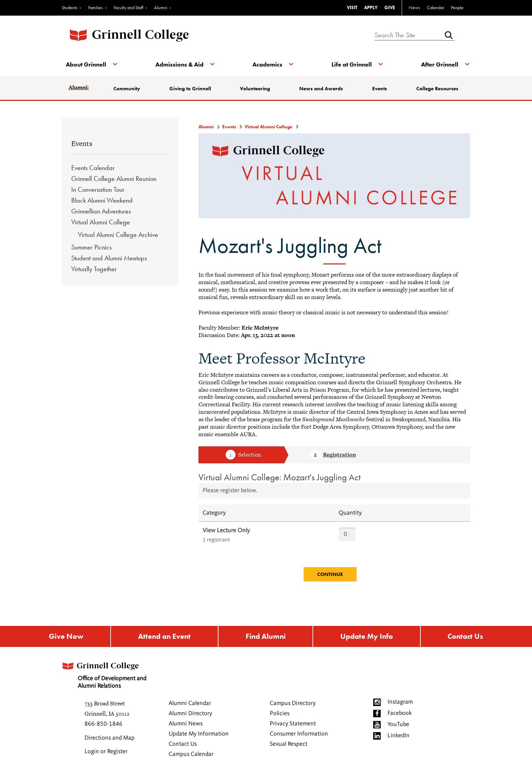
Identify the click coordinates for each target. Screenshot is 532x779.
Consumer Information (299, 736)
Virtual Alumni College (101, 222)
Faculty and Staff (128, 7)
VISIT (352, 7)
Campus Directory (293, 705)
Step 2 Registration (333, 455)
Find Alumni (265, 637)
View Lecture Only (226, 531)
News (414, 7)
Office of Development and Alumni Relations (110, 675)
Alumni (161, 7)
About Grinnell (89, 64)
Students (70, 7)
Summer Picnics (91, 247)
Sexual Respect (289, 746)
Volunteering (256, 89)
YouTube (398, 726)
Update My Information (199, 736)
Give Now (65, 637)
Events (379, 89)
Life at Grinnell (350, 64)
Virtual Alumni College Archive (118, 235)
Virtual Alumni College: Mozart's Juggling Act (280, 477)
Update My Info (367, 637)
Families (96, 7)
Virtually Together (94, 269)
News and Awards (321, 89)
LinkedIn (398, 737)
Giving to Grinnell (192, 89)
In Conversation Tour (98, 189)
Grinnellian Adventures (101, 211)
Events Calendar (93, 168)
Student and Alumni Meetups (109, 258)
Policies (280, 715)
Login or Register (106, 753)
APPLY (371, 7)
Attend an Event (164, 637)
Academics (267, 64)
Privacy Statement (293, 725)
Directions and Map (110, 740)
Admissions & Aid (180, 64)
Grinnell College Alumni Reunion (114, 179)
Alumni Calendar (190, 705)
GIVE (390, 7)
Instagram (400, 704)
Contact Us (466, 637)
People (457, 7)
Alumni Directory (190, 715)
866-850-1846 (103, 726)
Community (129, 89)
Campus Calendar (191, 756)
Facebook (400, 715)
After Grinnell (436, 64)
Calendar (435, 7)
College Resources (436, 89)
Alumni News (186, 725)
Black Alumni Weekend (102, 200)
